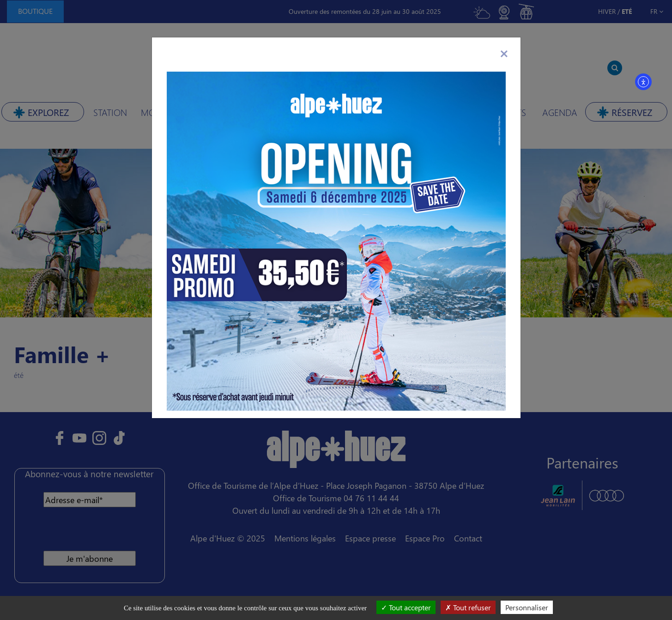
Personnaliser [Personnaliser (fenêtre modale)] (527, 607)
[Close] (504, 52)
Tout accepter (406, 607)
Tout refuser (468, 607)
